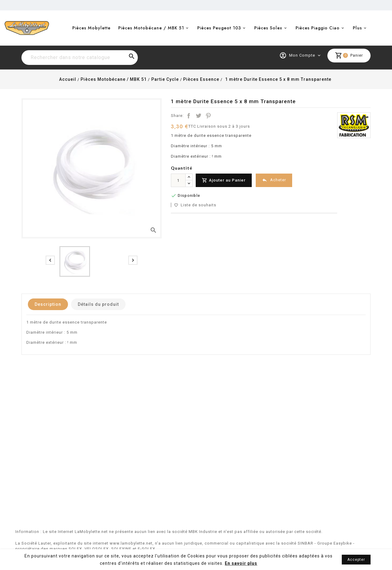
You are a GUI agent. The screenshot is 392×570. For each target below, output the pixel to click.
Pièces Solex (268, 28)
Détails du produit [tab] (98, 304)
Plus (357, 28)
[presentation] (50, 260)
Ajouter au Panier (224, 180)
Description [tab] (48, 304)
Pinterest (208, 116)
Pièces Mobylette (91, 28)
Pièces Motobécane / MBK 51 (151, 28)
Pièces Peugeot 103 (219, 28)
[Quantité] (178, 180)
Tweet (198, 116)
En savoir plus (241, 563)
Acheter (274, 180)
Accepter (356, 560)
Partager (189, 116)
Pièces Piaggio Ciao (318, 28)
